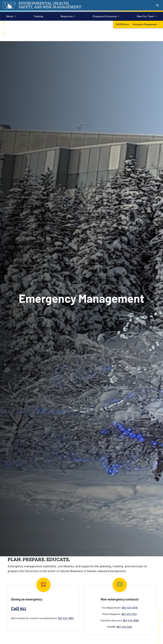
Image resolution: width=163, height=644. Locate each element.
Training (38, 16)
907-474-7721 (129, 614)
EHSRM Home (122, 24)
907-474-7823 (66, 618)
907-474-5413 (124, 627)
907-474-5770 (130, 608)
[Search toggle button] (157, 5)
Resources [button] (67, 16)
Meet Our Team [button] (145, 16)
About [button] (10, 16)
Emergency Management (145, 24)
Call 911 (19, 608)
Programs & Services (105, 16)
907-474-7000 (131, 620)
